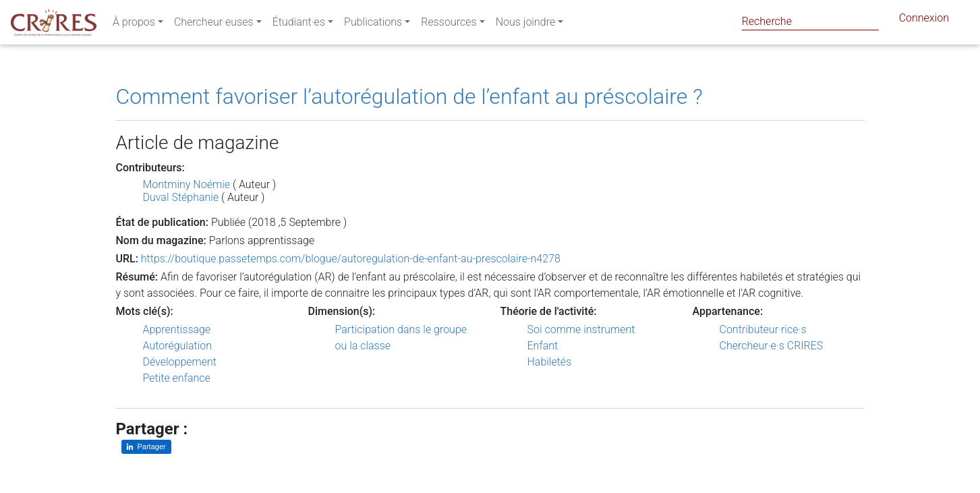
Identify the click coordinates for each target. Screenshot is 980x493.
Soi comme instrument (581, 329)
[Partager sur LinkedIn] (146, 447)
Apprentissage (177, 329)
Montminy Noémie (187, 184)
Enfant (543, 346)
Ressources (449, 25)
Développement (180, 362)
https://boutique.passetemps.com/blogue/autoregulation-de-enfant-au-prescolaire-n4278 (351, 259)
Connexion (924, 21)
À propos (134, 25)
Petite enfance (177, 378)
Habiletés (550, 362)
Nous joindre (526, 25)
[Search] (810, 21)
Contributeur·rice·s (763, 329)
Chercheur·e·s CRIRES (772, 346)
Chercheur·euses (214, 25)
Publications (373, 25)
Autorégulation (177, 346)
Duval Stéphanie (181, 197)
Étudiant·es (299, 25)
